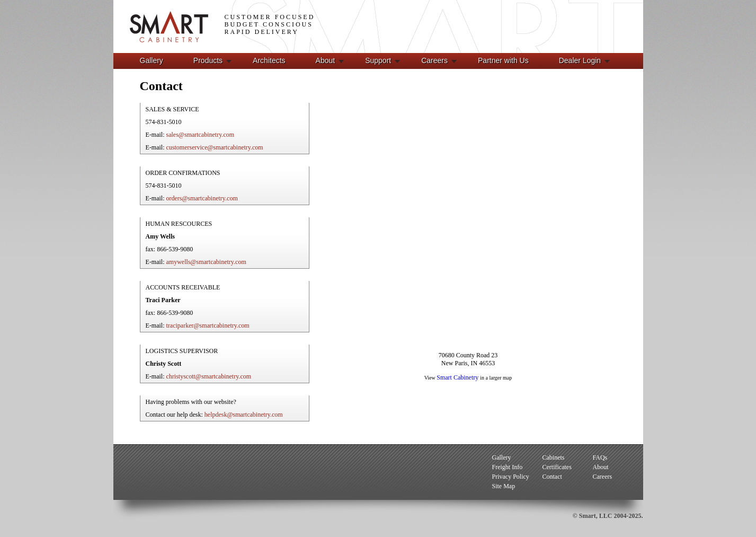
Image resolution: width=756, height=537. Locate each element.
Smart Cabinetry (458, 377)
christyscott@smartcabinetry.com (209, 376)
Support (378, 60)
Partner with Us (503, 60)
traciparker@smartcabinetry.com (208, 325)
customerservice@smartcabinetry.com (215, 147)
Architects (269, 60)
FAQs (600, 457)
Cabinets (554, 457)
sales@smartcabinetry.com (201, 135)
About (326, 60)
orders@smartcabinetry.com (202, 198)
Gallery (152, 60)
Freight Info (508, 467)
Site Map (504, 486)
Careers (434, 60)
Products (208, 60)
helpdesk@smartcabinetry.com (244, 415)
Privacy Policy (511, 477)
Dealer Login (580, 60)
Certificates (557, 467)
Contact (552, 477)
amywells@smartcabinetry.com (206, 262)
